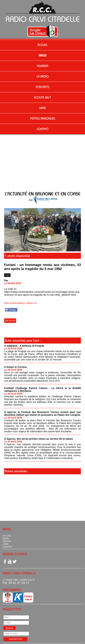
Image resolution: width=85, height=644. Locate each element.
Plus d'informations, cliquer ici (20, 303)
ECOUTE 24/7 (43, 98)
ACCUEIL (42, 45)
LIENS (42, 108)
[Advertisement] (42, 161)
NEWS (43, 55)
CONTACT (43, 129)
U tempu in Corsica (15, 367)
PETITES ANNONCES (43, 119)
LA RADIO (43, 76)
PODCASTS (43, 87)
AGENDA (43, 66)
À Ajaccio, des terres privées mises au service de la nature (39, 439)
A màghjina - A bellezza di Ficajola (24, 346)
